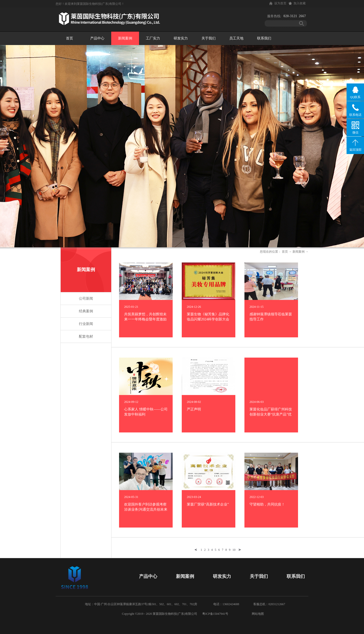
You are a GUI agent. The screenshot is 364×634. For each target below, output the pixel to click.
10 (234, 550)
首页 (70, 38)
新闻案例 (299, 252)
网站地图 (257, 614)
